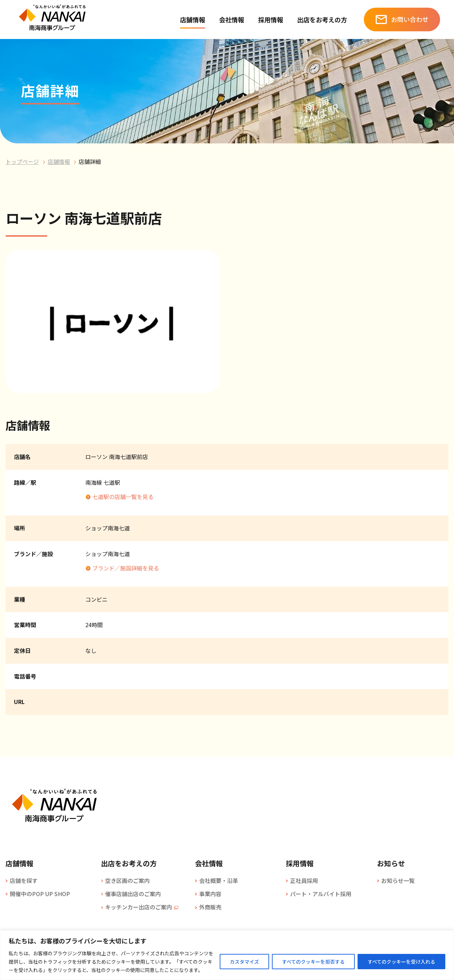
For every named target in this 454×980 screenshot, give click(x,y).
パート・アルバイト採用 (321, 894)
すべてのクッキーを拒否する (313, 962)
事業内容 (210, 894)
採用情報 (271, 19)
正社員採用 (304, 880)
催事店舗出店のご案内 (133, 894)
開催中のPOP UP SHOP (40, 894)
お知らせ (391, 863)
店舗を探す (24, 880)
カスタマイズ (244, 962)
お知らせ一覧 (398, 880)
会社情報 (232, 19)
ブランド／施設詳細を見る (126, 568)
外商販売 (210, 907)
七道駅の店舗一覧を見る (123, 497)
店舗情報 (193, 19)
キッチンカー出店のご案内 (139, 907)
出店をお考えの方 (322, 19)
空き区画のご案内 (127, 880)
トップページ (22, 161)
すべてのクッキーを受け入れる (401, 962)
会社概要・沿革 (219, 880)
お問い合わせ (410, 19)
